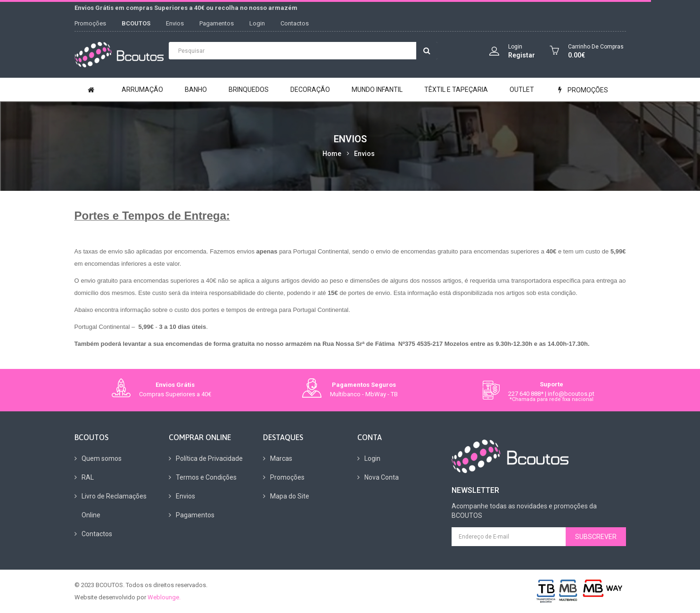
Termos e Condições (206, 477)
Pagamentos (217, 23)
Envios (175, 23)
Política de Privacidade (209, 458)
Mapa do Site (290, 496)
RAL (88, 477)
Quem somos (102, 458)
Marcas (281, 458)
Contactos (295, 23)
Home (332, 154)
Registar (522, 55)
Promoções (90, 23)
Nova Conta (382, 477)
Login (257, 23)
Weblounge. (164, 597)
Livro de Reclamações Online (114, 506)
